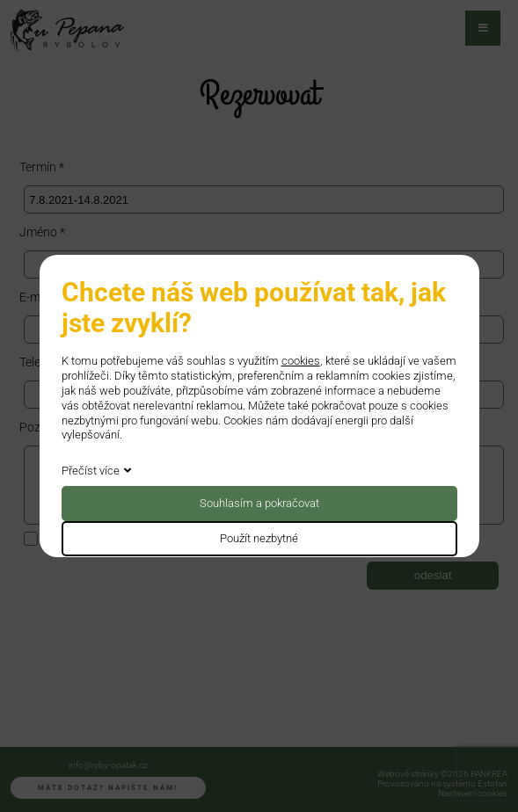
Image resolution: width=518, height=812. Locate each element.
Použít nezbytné (259, 538)
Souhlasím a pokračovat (259, 503)
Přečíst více (91, 471)
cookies (301, 361)
